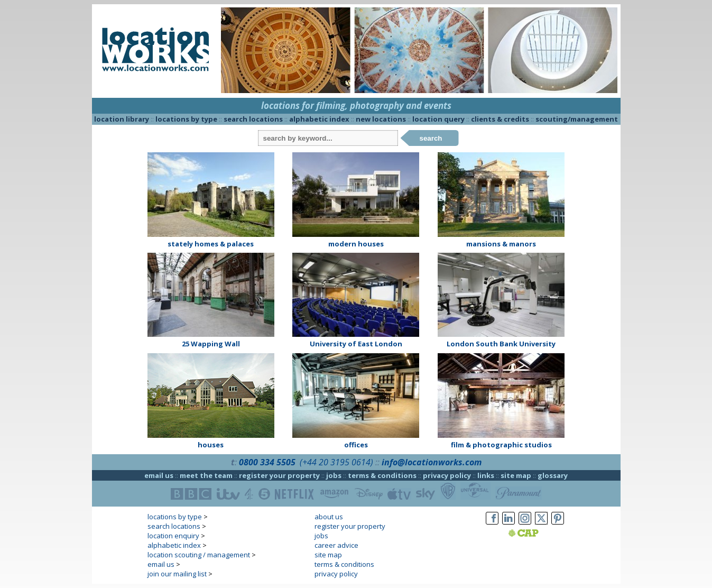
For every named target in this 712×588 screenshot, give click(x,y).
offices (356, 445)
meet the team (206, 475)
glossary (553, 475)
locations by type (186, 119)
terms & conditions (382, 475)
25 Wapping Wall (211, 344)
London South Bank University (501, 344)
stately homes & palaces (211, 244)
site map (516, 475)
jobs (334, 475)
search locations (253, 119)
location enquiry (173, 536)
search (431, 138)
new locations (381, 119)
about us (329, 517)
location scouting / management (199, 555)
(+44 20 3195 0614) (336, 462)
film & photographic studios (501, 445)
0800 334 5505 (267, 462)
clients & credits (500, 119)
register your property (279, 475)
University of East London (356, 344)
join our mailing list (177, 574)
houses (211, 445)
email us (159, 475)
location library (122, 119)
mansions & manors (501, 244)
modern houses (356, 244)
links (486, 475)
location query (438, 119)
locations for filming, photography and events (356, 105)
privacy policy (447, 475)
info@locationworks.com (432, 462)
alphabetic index (319, 119)
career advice (336, 545)
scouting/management (577, 119)
